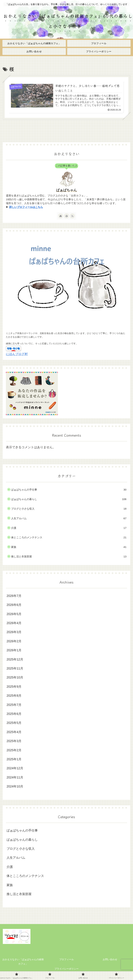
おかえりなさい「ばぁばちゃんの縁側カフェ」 (23, 962)
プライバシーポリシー (66, 969)
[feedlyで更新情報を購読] (66, 216)
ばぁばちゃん (66, 190)
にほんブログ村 (17, 354)
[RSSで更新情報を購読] (72, 216)
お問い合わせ (110, 959)
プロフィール (66, 959)
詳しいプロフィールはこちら (26, 207)
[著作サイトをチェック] (61, 216)
